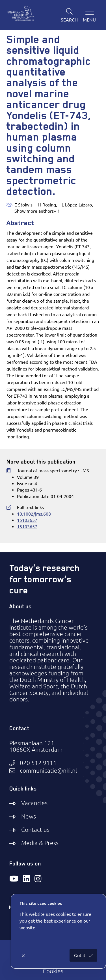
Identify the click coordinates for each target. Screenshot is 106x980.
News (29, 816)
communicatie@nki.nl (48, 771)
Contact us (35, 830)
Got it (80, 955)
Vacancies (34, 803)
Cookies (53, 971)
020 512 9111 (38, 763)
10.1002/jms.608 (34, 514)
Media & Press (40, 843)
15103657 (27, 520)
